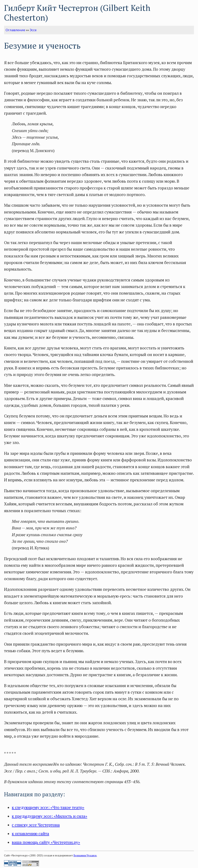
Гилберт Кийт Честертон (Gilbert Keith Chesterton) (77, 13)
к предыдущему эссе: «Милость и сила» (49, 816)
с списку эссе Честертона (36, 825)
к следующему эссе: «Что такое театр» (48, 807)
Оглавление (15, 30)
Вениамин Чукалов (85, 855)
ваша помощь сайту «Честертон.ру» (46, 842)
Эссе (33, 30)
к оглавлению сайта (30, 834)
